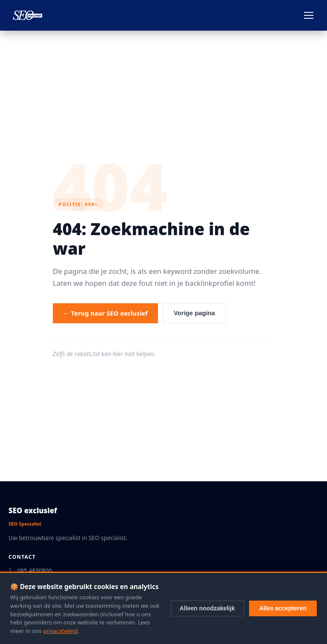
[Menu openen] (309, 15)
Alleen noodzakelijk (207, 608)
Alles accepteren (283, 608)
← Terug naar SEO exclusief (105, 313)
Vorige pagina (194, 313)
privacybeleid (60, 631)
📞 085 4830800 (30, 571)
